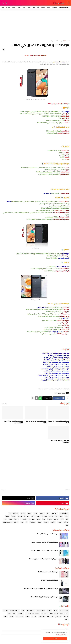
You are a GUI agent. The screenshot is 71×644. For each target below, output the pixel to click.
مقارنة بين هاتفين (53, 613)
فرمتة (55, 610)
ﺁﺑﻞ (14, 613)
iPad (44, 519)
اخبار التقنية (20, 613)
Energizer (32, 519)
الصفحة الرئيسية (65, 41)
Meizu (7, 516)
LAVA (10, 519)
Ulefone (66, 522)
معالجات (34, 616)
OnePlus (27, 516)
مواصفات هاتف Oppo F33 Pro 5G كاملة (59, 422)
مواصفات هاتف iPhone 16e (50, 580)
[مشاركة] (3, 50)
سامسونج (55, 7)
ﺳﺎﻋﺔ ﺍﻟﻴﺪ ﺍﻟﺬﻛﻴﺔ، (15, 610)
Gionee (16, 519)
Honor (30, 513)
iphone (13, 516)
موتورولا (8, 7)
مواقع (27, 616)
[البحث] (2, 3)
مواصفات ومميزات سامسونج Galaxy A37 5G (45, 542)
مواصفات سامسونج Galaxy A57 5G (47, 534)
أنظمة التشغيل (64, 613)
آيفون (49, 7)
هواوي (29, 7)
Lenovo (45, 516)
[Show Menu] (68, 3)
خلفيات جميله (30, 610)
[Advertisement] (35, 25)
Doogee (46, 522)
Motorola (16, 513)
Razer (40, 522)
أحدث (67, 490)
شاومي (43, 7)
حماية (6, 616)
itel (67, 525)
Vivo (48, 513)
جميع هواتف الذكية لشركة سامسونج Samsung (44, 559)
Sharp (59, 522)
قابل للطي (58, 616)
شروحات (6, 610)
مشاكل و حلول (41, 610)
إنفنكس (19, 7)
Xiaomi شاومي (64, 513)
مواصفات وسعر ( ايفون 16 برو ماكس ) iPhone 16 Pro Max (41, 588)
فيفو (34, 7)
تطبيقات (49, 610)
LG (56, 393)
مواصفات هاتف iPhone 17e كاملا (48, 572)
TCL (5, 519)
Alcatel (20, 516)
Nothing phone (7, 522)
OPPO (36, 513)
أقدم (4, 490)
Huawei (42, 513)
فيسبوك (66, 616)
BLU (67, 519)
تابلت (23, 610)
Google (50, 519)
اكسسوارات (42, 616)
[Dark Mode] (6, 3)
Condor (56, 519)
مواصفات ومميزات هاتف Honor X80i (36, 422)
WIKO (39, 519)
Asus (39, 516)
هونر (24, 7)
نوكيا (14, 7)
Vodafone (33, 522)
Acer (22, 522)
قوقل (3, 7)
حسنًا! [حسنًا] (55, 639)
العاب (9, 613)
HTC (62, 519)
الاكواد (44, 613)
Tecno (51, 516)
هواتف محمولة (55, 41)
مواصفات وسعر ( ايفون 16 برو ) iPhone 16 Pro (44, 597)
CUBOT (16, 522)
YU (27, 522)
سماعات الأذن (20, 616)
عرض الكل (5, 404)
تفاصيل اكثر (60, 634)
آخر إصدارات (50, 616)
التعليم (12, 616)
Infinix (66, 516)
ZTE (10, 513)
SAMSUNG (54, 513)
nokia (61, 516)
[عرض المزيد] (33, 398)
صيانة (67, 619)
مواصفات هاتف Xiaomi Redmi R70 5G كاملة (13, 422)
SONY (33, 516)
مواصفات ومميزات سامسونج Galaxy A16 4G (45, 550)
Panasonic (24, 519)
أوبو (38, 7)
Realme (23, 513)
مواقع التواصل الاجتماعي (33, 613)
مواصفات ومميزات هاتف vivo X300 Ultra (60, 441)
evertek (53, 522)
